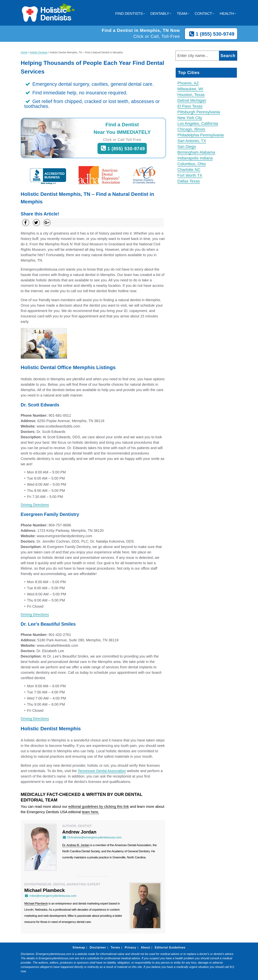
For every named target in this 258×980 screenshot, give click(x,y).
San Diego (187, 147)
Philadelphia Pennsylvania (201, 135)
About (145, 947)
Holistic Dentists (39, 52)
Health (227, 13)
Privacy (131, 947)
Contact (203, 13)
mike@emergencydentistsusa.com (50, 896)
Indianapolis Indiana (195, 158)
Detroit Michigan (192, 100)
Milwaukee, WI (190, 89)
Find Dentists (129, 13)
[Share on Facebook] (26, 223)
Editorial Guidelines (170, 947)
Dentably (160, 13)
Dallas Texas (189, 181)
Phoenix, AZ (188, 83)
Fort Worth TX (190, 175)
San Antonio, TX (192, 141)
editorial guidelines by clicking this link (99, 807)
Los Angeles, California (198, 123)
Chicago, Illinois (191, 129)
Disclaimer (98, 947)
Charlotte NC (189, 170)
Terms (115, 947)
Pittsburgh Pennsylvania (199, 112)
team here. (91, 812)
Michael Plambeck (36, 904)
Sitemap (79, 947)
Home (24, 52)
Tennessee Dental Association (102, 771)
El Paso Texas (190, 106)
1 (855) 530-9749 (211, 34)
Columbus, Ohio (192, 164)
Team (182, 13)
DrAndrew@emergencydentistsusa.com (92, 837)
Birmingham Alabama (196, 152)
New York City (190, 118)
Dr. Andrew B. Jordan (76, 845)
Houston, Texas (191, 95)
